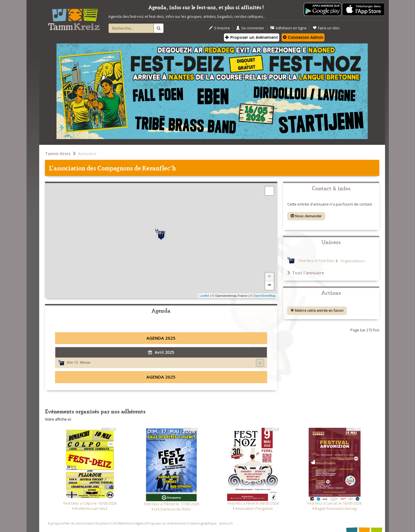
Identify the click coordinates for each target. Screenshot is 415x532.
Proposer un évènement (252, 37)
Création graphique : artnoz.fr (210, 523)
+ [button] (269, 277)
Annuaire (87, 153)
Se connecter (250, 28)
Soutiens (103, 523)
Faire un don (326, 28)
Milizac (85, 362)
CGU (114, 523)
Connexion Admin (303, 37)
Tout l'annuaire (306, 273)
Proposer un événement (166, 523)
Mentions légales (132, 523)
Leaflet (204, 296)
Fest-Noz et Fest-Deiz (317, 261)
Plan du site (72, 523)
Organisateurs (352, 261)
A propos (55, 523)
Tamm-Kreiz (58, 153)
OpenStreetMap (265, 296)
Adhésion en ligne (288, 28)
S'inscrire (219, 28)
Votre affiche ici (58, 419)
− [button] (269, 286)
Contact (88, 523)
